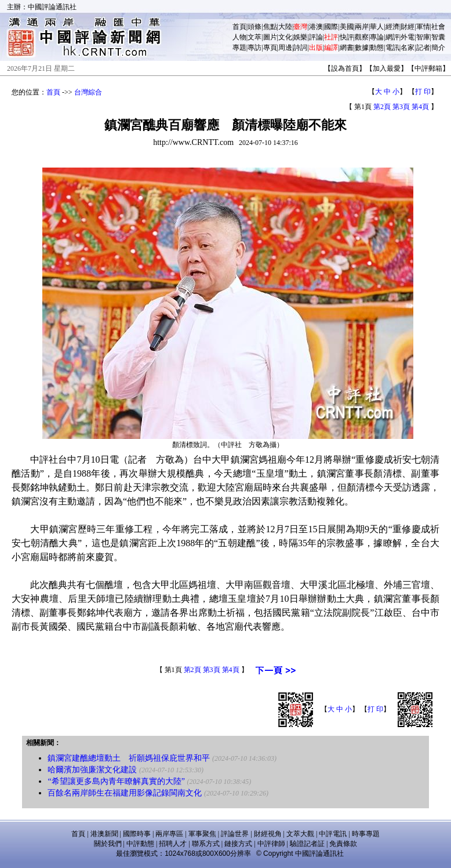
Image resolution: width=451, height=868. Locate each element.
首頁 (239, 27)
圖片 (270, 37)
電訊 (392, 48)
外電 (408, 37)
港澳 (316, 27)
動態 (377, 48)
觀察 (362, 37)
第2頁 (382, 107)
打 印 (423, 92)
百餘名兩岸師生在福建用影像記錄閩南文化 (125, 793)
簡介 (438, 48)
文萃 (254, 37)
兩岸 (362, 27)
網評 (392, 37)
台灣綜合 (88, 92)
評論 (316, 37)
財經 (408, 27)
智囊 (438, 37)
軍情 (423, 27)
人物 (239, 37)
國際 (331, 27)
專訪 (254, 48)
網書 (347, 48)
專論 (377, 37)
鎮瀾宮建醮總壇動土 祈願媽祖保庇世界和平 (129, 758)
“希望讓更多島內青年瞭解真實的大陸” (116, 781)
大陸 (285, 27)
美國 (347, 27)
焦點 (270, 27)
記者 (423, 48)
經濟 (392, 27)
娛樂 (300, 37)
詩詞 (300, 48)
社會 (438, 27)
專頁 (270, 48)
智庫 (423, 37)
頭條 (254, 27)
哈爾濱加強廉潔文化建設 (92, 770)
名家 (408, 48)
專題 (239, 48)
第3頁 (401, 107)
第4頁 (420, 107)
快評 (347, 37)
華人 (377, 27)
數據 (362, 48)
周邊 (285, 48)
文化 (285, 37)
